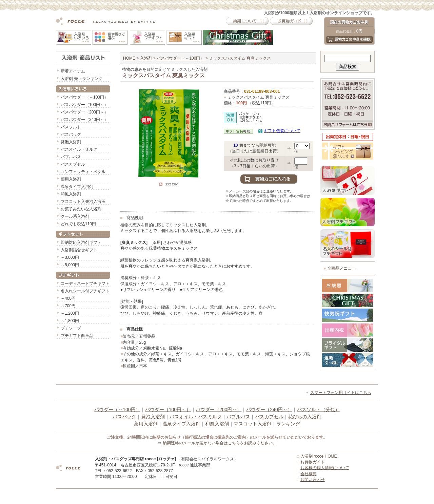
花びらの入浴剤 (305, 417)
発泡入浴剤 (71, 142)
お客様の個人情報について (325, 468)
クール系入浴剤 (75, 216)
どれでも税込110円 (78, 224)
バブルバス (71, 157)
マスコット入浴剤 (253, 424)
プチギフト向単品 (77, 336)
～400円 (68, 298)
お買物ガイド (313, 462)
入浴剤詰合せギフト (79, 250)
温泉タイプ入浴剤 (77, 187)
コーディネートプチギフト (85, 283)
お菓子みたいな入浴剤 (81, 209)
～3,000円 (70, 257)
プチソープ (71, 328)
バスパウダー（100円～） (84, 105)
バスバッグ (71, 134)
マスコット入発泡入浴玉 (83, 202)
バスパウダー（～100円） (84, 97)
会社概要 (309, 474)
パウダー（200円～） (219, 409)
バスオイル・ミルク (79, 149)
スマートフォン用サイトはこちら (341, 393)
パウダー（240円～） (269, 409)
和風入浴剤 (71, 194)
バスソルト (71, 127)
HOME (129, 58)
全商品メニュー (341, 268)
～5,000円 (70, 265)
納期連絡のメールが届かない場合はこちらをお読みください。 (220, 443)
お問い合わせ (313, 480)
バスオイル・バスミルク (196, 417)
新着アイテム (73, 71)
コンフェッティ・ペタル (83, 172)
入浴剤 (146, 58)
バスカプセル (73, 164)
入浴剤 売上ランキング (82, 79)
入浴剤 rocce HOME (319, 456)
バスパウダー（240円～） (84, 120)
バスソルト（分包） (318, 409)
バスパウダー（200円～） (84, 112)
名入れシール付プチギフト (85, 291)
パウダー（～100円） (117, 409)
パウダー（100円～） (168, 409)
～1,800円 (70, 321)
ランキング (288, 424)
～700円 (68, 306)
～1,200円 (70, 313)
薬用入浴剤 (71, 179)
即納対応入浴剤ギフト (81, 243)
